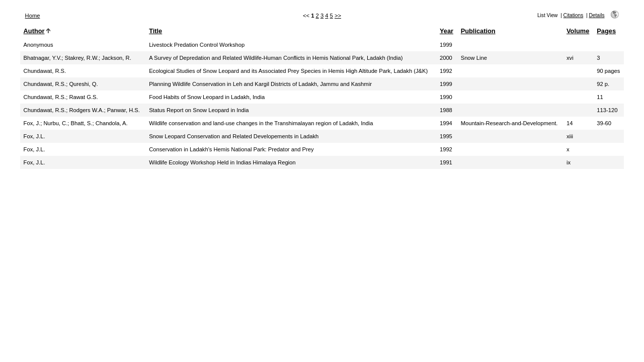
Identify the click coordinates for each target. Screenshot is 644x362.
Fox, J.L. (34, 136)
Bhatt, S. (81, 123)
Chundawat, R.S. (45, 71)
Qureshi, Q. (83, 84)
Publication (478, 31)
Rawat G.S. (83, 97)
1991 (446, 162)
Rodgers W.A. (86, 110)
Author (34, 31)
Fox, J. (32, 123)
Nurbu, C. (55, 123)
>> (338, 16)
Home (33, 16)
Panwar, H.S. (124, 110)
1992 (446, 71)
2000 (446, 58)
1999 (446, 45)
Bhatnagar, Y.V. (43, 58)
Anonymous (38, 45)
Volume (578, 31)
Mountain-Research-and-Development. (509, 123)
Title (155, 31)
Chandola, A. (112, 123)
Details (596, 15)
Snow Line (474, 58)
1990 (446, 97)
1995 (446, 136)
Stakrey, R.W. (82, 58)
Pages (606, 31)
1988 (446, 110)
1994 (446, 123)
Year (447, 31)
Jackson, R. (116, 58)
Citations (574, 15)
